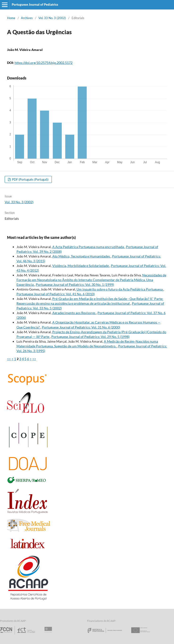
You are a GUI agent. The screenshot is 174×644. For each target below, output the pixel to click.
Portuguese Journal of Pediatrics (35, 4)
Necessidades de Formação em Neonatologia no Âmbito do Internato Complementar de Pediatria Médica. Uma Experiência (91, 280)
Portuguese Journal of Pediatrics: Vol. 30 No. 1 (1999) (75, 285)
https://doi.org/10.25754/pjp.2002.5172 (44, 63)
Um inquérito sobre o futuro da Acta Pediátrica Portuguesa (120, 289)
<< (9, 359)
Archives (27, 18)
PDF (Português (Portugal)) (30, 179)
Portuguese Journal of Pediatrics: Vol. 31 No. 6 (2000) (81, 327)
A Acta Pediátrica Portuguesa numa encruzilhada (88, 247)
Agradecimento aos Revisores (74, 313)
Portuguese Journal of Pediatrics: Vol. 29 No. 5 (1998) (90, 337)
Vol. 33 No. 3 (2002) (52, 18)
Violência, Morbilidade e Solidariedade (81, 266)
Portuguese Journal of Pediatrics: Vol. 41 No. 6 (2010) (56, 294)
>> (34, 359)
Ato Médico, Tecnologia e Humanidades (81, 256)
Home (11, 18)
